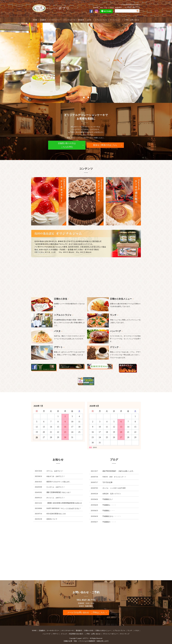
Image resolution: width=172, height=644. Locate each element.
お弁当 (89, 20)
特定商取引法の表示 (76, 634)
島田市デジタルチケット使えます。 (59, 482)
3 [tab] (88, 97)
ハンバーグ (47, 634)
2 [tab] (86, 97)
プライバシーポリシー (110, 634)
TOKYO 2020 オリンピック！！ (114, 477)
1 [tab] (84, 97)
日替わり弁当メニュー (103, 631)
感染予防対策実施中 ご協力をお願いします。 (119, 471)
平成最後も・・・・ (109, 505)
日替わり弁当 (89, 631)
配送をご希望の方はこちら (105, 145)
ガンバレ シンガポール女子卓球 (114, 488)
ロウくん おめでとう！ (55, 471)
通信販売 (81, 20)
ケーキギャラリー (55, 20)
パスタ (136, 631)
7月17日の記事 (107, 482)
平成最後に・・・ (109, 511)
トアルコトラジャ (101, 20)
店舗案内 (43, 20)
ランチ (130, 631)
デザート (56, 634)
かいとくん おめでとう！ (56, 498)
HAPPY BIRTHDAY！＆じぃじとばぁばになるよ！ (64, 508)
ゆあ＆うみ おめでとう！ (56, 476)
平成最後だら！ (108, 499)
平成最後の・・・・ (109, 522)
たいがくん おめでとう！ (56, 487)
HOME (35, 20)
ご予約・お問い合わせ (131, 20)
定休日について (52, 519)
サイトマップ (125, 634)
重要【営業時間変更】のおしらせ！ (59, 492)
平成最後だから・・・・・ (112, 516)
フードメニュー (115, 20)
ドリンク (64, 634)
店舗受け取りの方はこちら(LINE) (67, 145)
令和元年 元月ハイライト (112, 494)
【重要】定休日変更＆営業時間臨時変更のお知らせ (64, 503)
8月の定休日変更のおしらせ (56, 514)
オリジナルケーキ (69, 20)
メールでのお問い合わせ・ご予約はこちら (86, 613)
